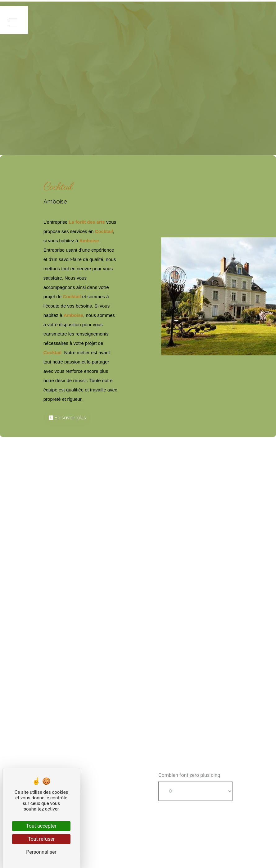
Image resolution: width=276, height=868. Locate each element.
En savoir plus (76, 418)
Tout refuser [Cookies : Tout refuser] (41, 839)
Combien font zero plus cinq (189, 792)
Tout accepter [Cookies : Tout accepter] (41, 826)
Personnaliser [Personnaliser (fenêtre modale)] (41, 852)
